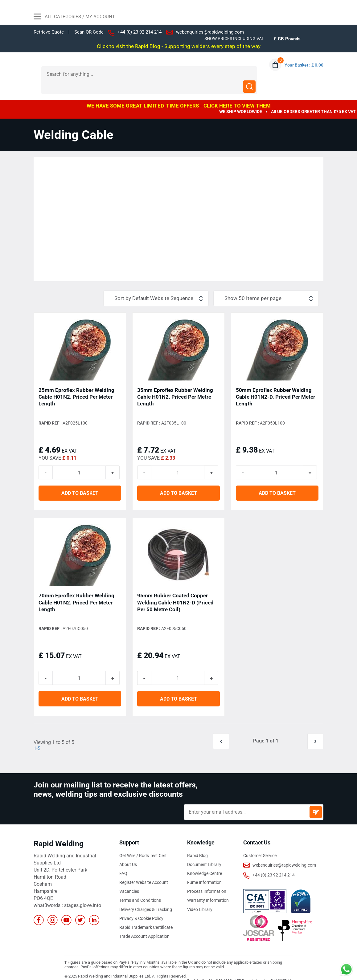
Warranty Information (208, 888)
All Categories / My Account (74, 17)
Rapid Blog (197, 844)
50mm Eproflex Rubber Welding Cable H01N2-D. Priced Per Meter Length (275, 384)
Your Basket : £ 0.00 (304, 65)
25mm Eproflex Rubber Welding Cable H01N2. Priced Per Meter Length (76, 384)
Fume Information (204, 870)
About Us (128, 852)
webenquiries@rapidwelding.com (210, 32)
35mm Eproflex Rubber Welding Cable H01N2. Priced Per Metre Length (175, 384)
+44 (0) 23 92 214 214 (140, 32)
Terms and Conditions (140, 888)
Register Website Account (144, 870)
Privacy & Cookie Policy (141, 906)
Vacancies (129, 879)
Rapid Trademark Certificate (146, 915)
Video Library (200, 897)
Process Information (207, 879)
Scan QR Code (89, 32)
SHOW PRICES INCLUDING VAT (234, 39)
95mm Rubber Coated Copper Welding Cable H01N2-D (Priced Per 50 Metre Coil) (175, 590)
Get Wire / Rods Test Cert (143, 844)
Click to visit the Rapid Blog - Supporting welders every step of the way (179, 46)
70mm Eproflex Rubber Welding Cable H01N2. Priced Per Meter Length (76, 590)
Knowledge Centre (205, 861)
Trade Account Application (144, 924)
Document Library (204, 852)
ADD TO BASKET (80, 481)
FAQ (123, 861)
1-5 (37, 736)
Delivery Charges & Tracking (146, 897)
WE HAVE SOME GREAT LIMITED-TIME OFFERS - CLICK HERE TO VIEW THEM (179, 93)
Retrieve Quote (49, 32)
